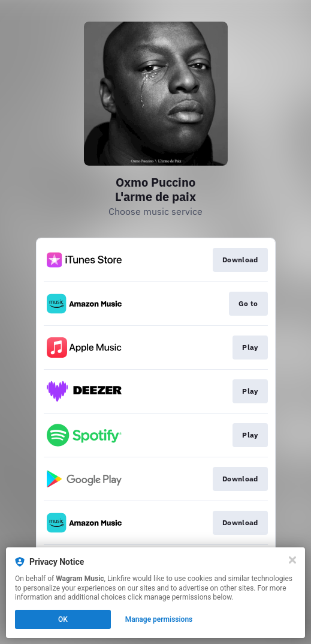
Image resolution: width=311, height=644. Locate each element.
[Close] (292, 560)
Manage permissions (159, 619)
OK (63, 619)
